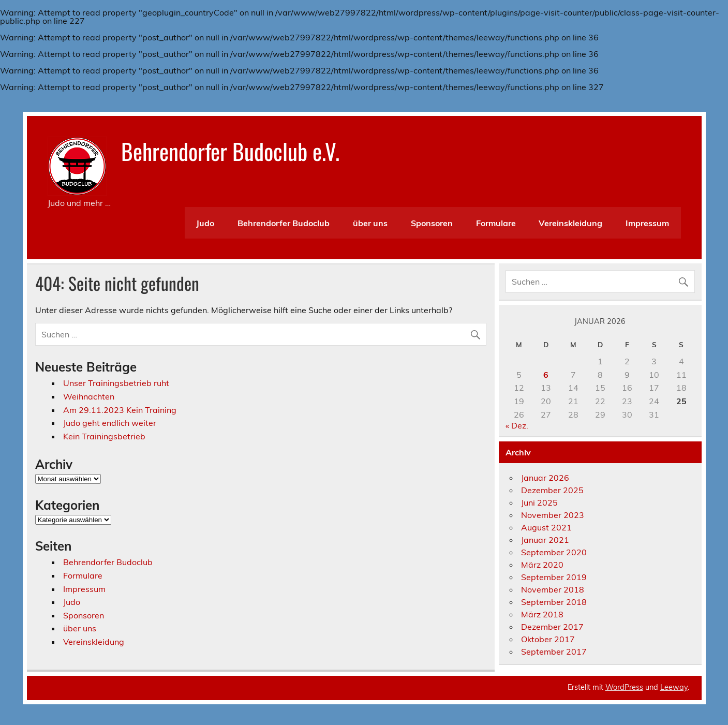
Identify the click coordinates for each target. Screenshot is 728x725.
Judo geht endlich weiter (110, 423)
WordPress (624, 687)
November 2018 (553, 589)
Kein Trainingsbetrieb (104, 436)
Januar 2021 (545, 540)
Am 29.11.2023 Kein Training (120, 410)
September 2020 (554, 552)
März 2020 (542, 565)
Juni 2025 (539, 502)
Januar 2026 (545, 478)
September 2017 (554, 652)
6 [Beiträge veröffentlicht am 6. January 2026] (546, 375)
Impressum (647, 223)
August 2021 (546, 527)
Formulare (496, 223)
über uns (370, 223)
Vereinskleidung (570, 223)
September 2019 (554, 577)
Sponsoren (432, 223)
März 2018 (542, 614)
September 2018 (554, 602)
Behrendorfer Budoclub (284, 223)
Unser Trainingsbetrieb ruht (116, 383)
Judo (205, 223)
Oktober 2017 (548, 639)
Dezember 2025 (552, 490)
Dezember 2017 (552, 627)
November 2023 (553, 515)
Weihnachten (89, 396)
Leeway (674, 687)
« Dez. (517, 425)
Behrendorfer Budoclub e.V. (230, 151)
